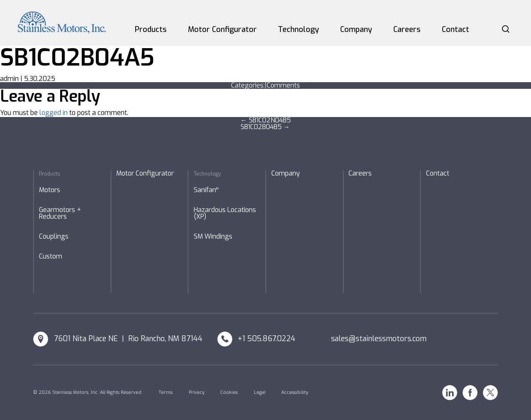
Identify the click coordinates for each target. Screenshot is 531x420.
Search (506, 29)
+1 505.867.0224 (267, 339)
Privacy (197, 392)
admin (9, 79)
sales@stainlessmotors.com (379, 339)
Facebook (470, 393)
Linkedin (450, 393)
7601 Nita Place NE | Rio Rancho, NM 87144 (128, 339)
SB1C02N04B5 (266, 120)
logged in (54, 113)
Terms (166, 392)
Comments (283, 85)
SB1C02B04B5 (265, 127)
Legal (260, 392)
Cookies (229, 392)
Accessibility (295, 392)
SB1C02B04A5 (77, 57)
